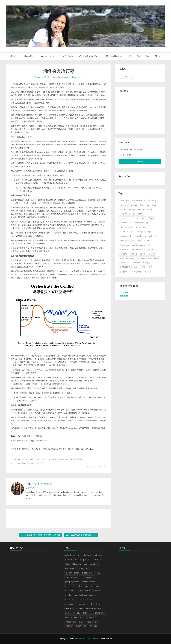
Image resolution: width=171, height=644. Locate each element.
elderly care (138, 214)
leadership (67, 459)
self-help (133, 254)
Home (13, 56)
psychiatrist (124, 249)
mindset (17, 463)
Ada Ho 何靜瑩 (43, 77)
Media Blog (123, 296)
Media (158, 56)
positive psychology (140, 245)
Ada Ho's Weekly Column (85, 639)
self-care (123, 254)
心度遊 (143, 267)
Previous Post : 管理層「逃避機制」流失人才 (40, 535)
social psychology (127, 258)
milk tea (152, 236)
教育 (151, 267)
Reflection (26, 463)
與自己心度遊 (135, 272)
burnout (123, 205)
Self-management (148, 254)
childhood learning (128, 209)
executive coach (20, 459)
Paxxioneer (124, 245)
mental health (140, 236)
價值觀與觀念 (125, 267)
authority (152, 200)
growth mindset (143, 227)
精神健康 (123, 272)
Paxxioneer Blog (143, 56)
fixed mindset (125, 223)
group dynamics (55, 459)
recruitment (137, 249)
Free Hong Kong (141, 223)
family (152, 218)
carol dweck (152, 205)
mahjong (149, 232)
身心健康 (148, 272)
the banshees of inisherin (148, 258)
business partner (137, 205)
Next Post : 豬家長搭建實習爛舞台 (81, 535)
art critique (124, 200)
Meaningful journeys (114, 56)
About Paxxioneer (66, 56)
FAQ (129, 56)
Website (31, 488)
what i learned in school (130, 263)
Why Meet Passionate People (90, 56)
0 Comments (77, 77)
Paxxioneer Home (28, 56)
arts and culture (139, 200)
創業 (135, 267)
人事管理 (32, 459)
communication (37, 463)
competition (125, 214)
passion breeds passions (140, 240)
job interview (125, 232)
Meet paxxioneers (47, 56)
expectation (141, 218)
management (42, 459)
